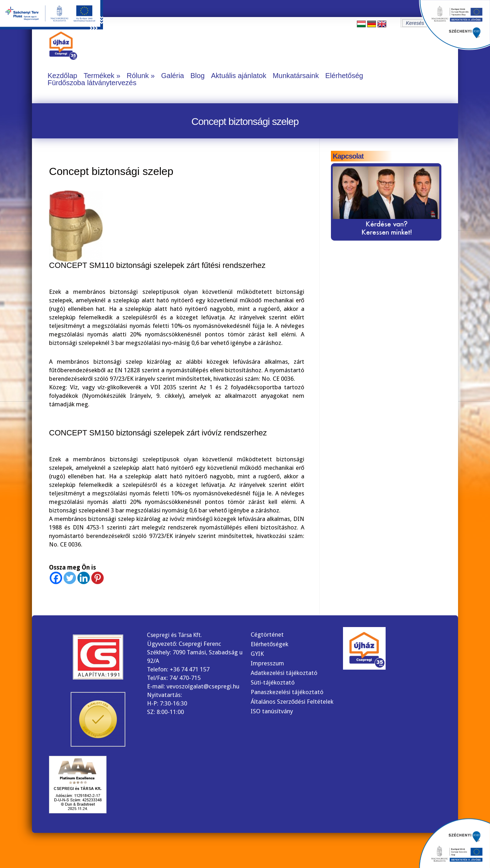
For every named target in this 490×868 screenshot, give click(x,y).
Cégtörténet (267, 634)
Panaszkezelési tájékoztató (287, 692)
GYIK (257, 654)
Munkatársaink (296, 76)
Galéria (173, 76)
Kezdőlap (62, 76)
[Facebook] (56, 578)
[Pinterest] (97, 578)
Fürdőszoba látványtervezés (92, 83)
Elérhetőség (344, 76)
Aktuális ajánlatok (239, 76)
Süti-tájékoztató (273, 682)
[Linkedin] (84, 578)
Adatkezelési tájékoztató (284, 673)
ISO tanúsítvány (272, 711)
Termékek (99, 76)
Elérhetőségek (269, 644)
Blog (197, 76)
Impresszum (267, 663)
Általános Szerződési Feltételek (292, 702)
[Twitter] (70, 578)
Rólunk (138, 76)
